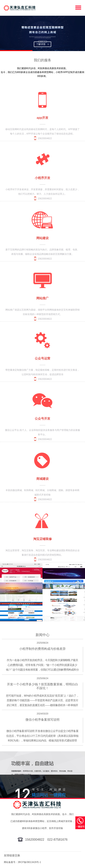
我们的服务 (42, 60)
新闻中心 (42, 635)
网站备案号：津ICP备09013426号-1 (22, 862)
